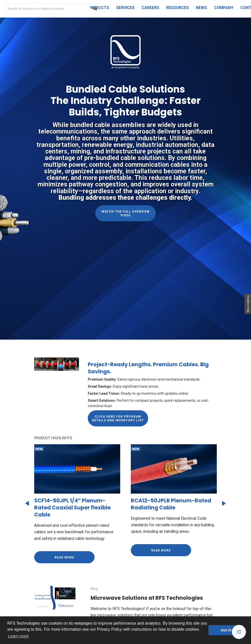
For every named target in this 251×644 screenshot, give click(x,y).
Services (125, 8)
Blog (94, 589)
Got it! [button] (226, 630)
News (201, 8)
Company (224, 8)
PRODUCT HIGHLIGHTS (53, 438)
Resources (178, 8)
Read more (65, 557)
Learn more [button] (18, 636)
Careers (150, 8)
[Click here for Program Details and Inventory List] (118, 418)
